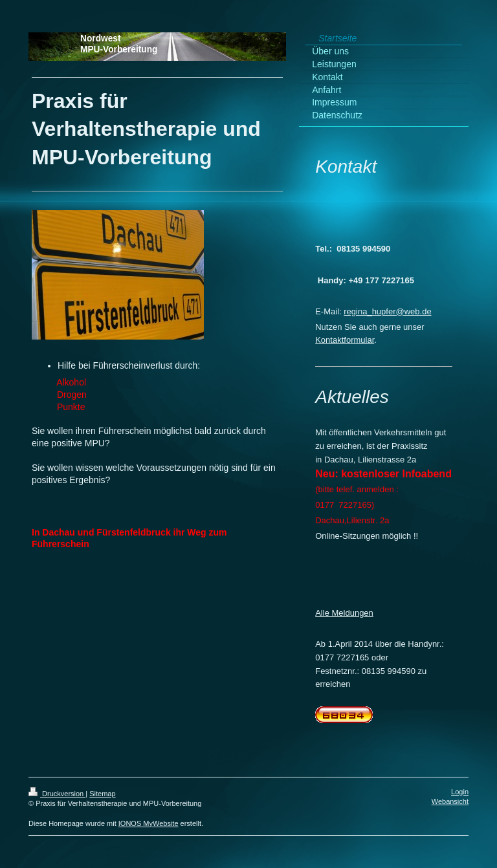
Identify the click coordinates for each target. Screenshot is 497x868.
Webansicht (450, 801)
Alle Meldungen (344, 613)
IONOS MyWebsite (149, 823)
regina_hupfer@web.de (387, 311)
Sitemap (102, 794)
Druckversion (57, 794)
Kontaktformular (345, 340)
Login (460, 792)
